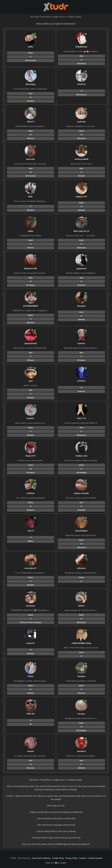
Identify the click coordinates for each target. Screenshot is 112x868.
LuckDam (31, 493)
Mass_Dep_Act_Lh (81, 231)
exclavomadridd (81, 159)
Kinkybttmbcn (81, 47)
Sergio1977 (31, 456)
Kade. (31, 197)
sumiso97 (31, 643)
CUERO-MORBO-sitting (81, 643)
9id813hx (31, 714)
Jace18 (31, 531)
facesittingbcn (81, 531)
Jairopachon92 (31, 343)
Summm (81, 343)
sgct (31, 381)
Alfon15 (31, 122)
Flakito (31, 676)
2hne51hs (81, 84)
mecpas (31, 751)
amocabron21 (31, 568)
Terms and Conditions (41, 858)
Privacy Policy (72, 858)
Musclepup (31, 84)
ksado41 (31, 418)
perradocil (81, 751)
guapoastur (82, 269)
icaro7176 (81, 418)
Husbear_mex (81, 456)
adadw (31, 231)
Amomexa (31, 606)
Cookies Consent (95, 858)
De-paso (81, 714)
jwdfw (31, 47)
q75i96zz (81, 381)
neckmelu (81, 122)
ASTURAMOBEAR (31, 306)
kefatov (81, 606)
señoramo (81, 568)
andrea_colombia (81, 493)
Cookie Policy (58, 858)
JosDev (63, 863)
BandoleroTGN (31, 269)
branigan (81, 676)
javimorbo (31, 159)
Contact (82, 858)
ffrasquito (81, 306)
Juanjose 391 (81, 197)
